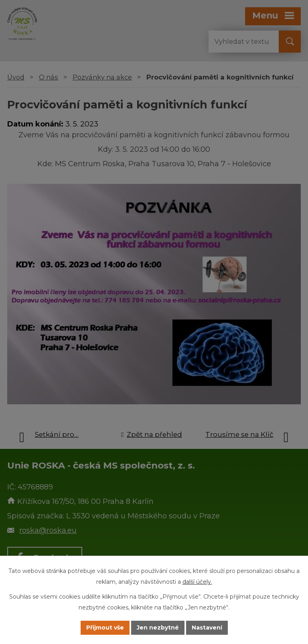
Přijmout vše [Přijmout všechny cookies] (105, 628)
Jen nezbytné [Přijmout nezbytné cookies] (158, 628)
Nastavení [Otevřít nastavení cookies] (207, 628)
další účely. (197, 582)
